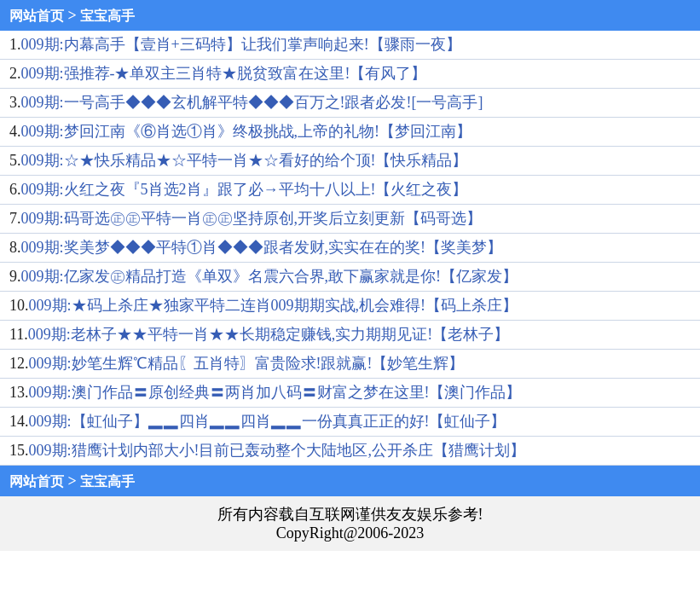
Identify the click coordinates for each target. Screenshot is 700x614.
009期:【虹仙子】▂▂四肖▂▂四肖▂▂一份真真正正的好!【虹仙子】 (268, 421)
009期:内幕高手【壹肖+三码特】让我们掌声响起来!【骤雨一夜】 (241, 44)
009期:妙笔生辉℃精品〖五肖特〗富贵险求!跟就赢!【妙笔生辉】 (247, 363)
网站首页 (37, 16)
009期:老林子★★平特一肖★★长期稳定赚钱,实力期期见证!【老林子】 (269, 334)
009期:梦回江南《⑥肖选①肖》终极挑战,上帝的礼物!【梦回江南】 (247, 131)
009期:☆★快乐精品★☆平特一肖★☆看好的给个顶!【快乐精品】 (245, 160)
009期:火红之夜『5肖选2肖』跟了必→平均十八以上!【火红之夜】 (245, 189)
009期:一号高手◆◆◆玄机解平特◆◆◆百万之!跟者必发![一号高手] (252, 102)
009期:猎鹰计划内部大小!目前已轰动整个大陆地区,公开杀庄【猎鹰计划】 (278, 450)
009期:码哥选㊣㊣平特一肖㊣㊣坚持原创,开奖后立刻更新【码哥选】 (252, 218)
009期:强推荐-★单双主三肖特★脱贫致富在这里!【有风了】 (224, 73)
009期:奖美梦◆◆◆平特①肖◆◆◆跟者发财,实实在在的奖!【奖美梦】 (262, 247)
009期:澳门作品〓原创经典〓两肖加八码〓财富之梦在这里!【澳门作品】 (275, 392)
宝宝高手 (107, 16)
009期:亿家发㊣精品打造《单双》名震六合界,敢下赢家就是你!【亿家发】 (270, 276)
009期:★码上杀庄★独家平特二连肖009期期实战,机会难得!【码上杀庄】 (274, 305)
